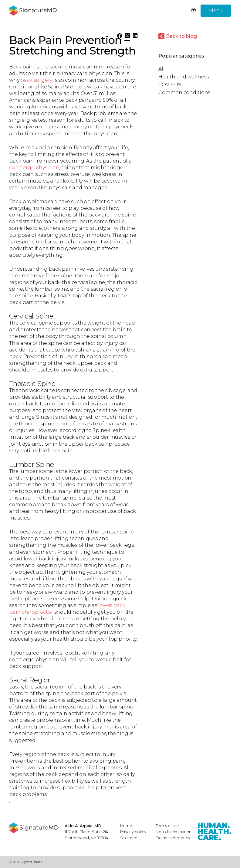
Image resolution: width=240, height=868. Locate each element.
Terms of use (167, 826)
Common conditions (184, 92)
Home (126, 826)
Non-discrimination (174, 832)
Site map (129, 838)
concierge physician (34, 168)
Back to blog (181, 36)
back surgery (36, 80)
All (161, 69)
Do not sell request (173, 838)
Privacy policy (133, 832)
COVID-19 (170, 85)
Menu (216, 10)
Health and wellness (183, 77)
